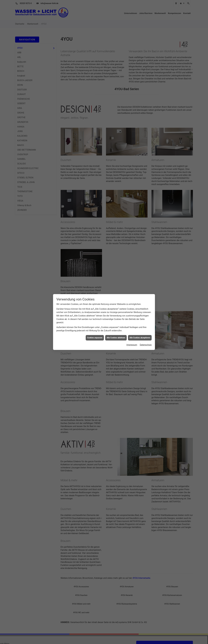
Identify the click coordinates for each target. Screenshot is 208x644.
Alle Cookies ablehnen (116, 338)
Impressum (132, 345)
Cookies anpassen (95, 338)
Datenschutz (146, 345)
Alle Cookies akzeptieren (140, 338)
